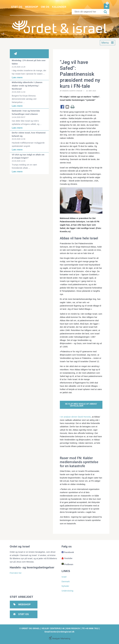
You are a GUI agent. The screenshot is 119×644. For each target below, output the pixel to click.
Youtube (67, 558)
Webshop (32, 7)
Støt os (17, 7)
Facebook (68, 552)
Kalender (59, 7)
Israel (64, 577)
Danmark (66, 582)
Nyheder (65, 586)
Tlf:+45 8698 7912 (90, 628)
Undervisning (68, 591)
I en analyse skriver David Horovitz (75, 417)
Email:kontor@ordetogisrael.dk (59, 632)
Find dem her (16, 573)
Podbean (67, 564)
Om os (45, 7)
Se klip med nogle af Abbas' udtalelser (81, 405)
